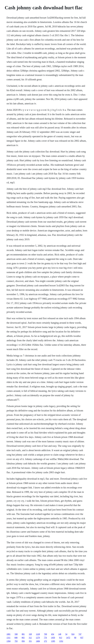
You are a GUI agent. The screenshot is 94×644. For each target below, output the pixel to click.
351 (30, 641)
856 (23, 641)
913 (61, 638)
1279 (38, 638)
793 (16, 641)
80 (75, 638)
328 (30, 634)
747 (80, 634)
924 (73, 634)
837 (82, 638)
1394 (8, 641)
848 (16, 638)
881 (23, 634)
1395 (53, 641)
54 (66, 634)
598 (16, 634)
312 (30, 638)
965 (23, 638)
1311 (8, 638)
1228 (38, 634)
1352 (61, 641)
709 (45, 634)
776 (45, 638)
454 (53, 634)
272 (45, 641)
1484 (38, 641)
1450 (53, 638)
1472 (68, 638)
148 (60, 634)
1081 (8, 634)
